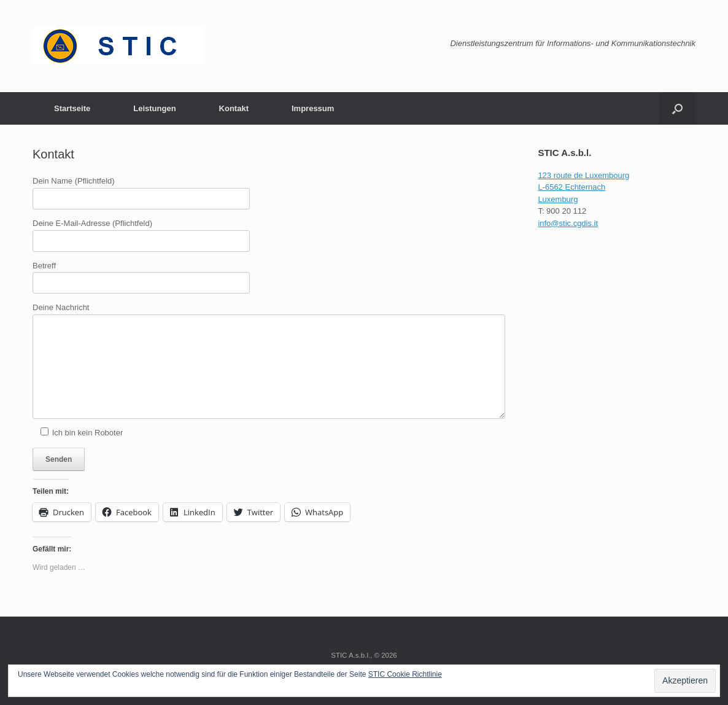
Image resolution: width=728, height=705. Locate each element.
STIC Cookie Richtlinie (405, 674)
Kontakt (234, 108)
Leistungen (154, 108)
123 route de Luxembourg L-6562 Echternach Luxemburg (583, 187)
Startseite (72, 108)
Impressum (313, 108)
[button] (677, 108)
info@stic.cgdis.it (568, 223)
